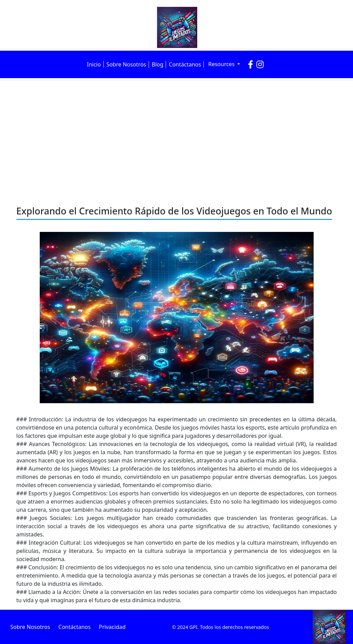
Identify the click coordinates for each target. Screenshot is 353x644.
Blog (157, 64)
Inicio (94, 64)
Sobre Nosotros (126, 64)
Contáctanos (185, 64)
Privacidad (112, 627)
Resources (222, 64)
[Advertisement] (176, 132)
